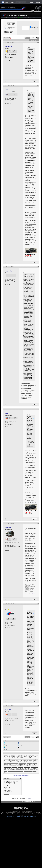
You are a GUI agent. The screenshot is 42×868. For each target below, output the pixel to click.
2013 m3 (20, 755)
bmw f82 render (13, 766)
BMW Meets (14, 18)
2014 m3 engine (24, 756)
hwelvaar (9, 47)
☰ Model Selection (21, 2)
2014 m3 (18, 756)
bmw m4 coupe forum (27, 768)
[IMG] (5, 790)
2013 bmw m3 (7, 755)
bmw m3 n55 (7, 768)
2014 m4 (19, 758)
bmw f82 (9, 763)
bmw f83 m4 (20, 767)
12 (10, 103)
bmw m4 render (11, 771)
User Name (20, 27)
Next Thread (25, 776)
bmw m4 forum (24, 770)
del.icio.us (22, 747)
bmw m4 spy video (28, 771)
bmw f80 (30, 760)
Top (40, 802)
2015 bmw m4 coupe (23, 759)
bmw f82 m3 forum (13, 764)
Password (19, 29)
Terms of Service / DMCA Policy (19, 816)
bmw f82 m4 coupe (28, 764)
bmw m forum (27, 767)
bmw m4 (12, 768)
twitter (7, 743)
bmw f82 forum (15, 763)
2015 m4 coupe (9, 760)
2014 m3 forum (31, 756)
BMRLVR (8, 528)
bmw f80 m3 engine (26, 762)
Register (38, 2)
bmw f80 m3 (18, 762)
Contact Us (21, 802)
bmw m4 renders (19, 771)
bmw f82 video (28, 766)
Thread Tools (33, 40)
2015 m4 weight (24, 760)
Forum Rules (7, 794)
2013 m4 (24, 755)
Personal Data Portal (32, 816)
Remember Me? (34, 27)
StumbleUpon (8, 747)
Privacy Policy (9, 816)
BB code (6, 788)
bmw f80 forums (11, 762)
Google (21, 745)
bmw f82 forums (23, 763)
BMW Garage (7, 18)
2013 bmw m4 (14, 755)
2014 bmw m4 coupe (10, 756)
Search (34, 18)
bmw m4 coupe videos (15, 770)
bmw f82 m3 (30, 763)
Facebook (22, 743)
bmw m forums (34, 767)
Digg (6, 745)
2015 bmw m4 (15, 759)
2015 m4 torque (17, 760)
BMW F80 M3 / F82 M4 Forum (11, 25)
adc (7, 90)
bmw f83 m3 (14, 767)
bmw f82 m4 (21, 764)
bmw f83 (9, 767)
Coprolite (9, 271)
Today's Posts (27, 18)
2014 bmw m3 (30, 755)
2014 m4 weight (7, 759)
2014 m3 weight (13, 758)
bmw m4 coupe (18, 768)
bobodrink (9, 710)
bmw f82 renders (21, 766)
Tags (5, 753)
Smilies (5, 789)
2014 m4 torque (32, 758)
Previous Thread (18, 776)
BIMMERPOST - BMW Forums (31, 802)
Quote (35, 81)
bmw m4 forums (31, 770)
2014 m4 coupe (25, 758)
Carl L (7, 608)
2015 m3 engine (32, 759)
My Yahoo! (8, 749)
